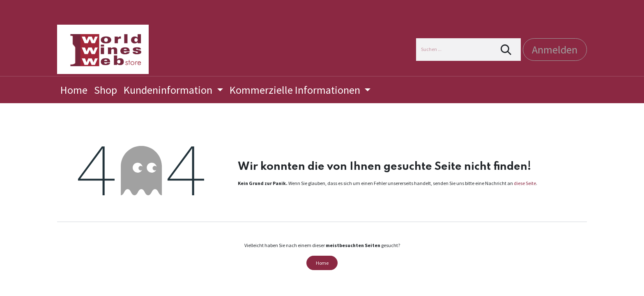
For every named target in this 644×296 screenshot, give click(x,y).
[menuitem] (74, 90)
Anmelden (555, 50)
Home (322, 263)
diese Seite (525, 183)
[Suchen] (506, 50)
